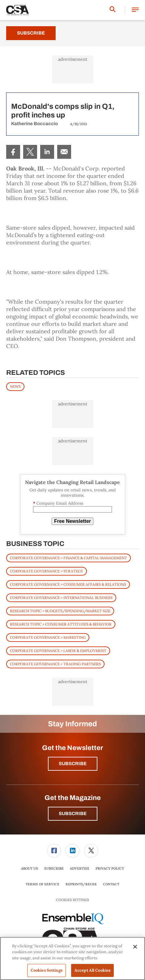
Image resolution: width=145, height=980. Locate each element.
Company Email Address (58, 503)
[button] (135, 10)
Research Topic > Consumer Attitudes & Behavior (61, 624)
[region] (72, 958)
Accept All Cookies (92, 970)
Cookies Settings (72, 900)
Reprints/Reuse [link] (81, 884)
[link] (13, 152)
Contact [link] (111, 884)
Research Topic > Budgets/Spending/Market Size (60, 611)
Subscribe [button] (73, 764)
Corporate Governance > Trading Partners (55, 664)
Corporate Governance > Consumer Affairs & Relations (68, 584)
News (15, 386)
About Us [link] (30, 868)
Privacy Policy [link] (110, 868)
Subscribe (31, 33)
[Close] (135, 947)
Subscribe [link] (54, 868)
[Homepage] (18, 10)
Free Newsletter (72, 521)
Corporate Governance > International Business (61, 598)
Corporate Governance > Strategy (47, 571)
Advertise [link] (80, 868)
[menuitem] (13, 152)
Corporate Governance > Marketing (48, 637)
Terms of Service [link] (43, 884)
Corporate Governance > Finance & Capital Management (68, 558)
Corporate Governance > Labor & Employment (58, 651)
